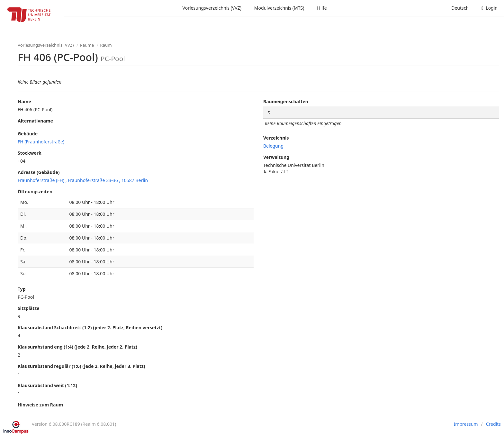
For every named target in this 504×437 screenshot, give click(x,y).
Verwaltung (276, 157)
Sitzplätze (29, 308)
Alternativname (35, 121)
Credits (493, 424)
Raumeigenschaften (286, 101)
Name (24, 101)
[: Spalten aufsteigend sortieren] (381, 112)
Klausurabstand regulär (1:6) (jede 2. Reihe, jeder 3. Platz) (81, 366)
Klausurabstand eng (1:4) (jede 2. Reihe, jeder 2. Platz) (77, 347)
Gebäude (28, 134)
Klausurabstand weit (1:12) (47, 385)
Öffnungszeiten (35, 191)
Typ (22, 289)
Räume (87, 45)
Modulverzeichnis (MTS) (279, 8)
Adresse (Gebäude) (39, 172)
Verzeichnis (276, 138)
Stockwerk (30, 153)
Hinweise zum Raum (40, 405)
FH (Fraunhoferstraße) (41, 142)
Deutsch (460, 8)
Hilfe (322, 8)
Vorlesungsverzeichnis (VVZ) (212, 8)
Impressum (466, 424)
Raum (106, 45)
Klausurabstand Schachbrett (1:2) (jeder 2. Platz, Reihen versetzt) (90, 328)
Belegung (273, 146)
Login (490, 8)
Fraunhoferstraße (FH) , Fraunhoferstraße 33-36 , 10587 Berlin (83, 180)
